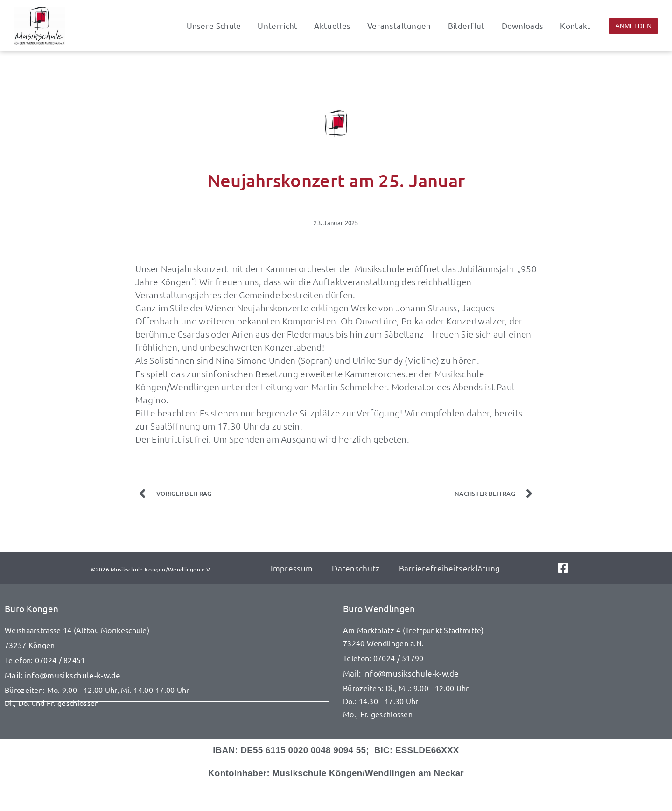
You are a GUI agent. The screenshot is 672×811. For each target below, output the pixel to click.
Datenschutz (355, 568)
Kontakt (575, 26)
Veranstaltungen (399, 26)
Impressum (292, 568)
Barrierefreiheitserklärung (449, 568)
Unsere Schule (214, 26)
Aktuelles (332, 26)
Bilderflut (466, 26)
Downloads (523, 26)
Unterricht (277, 26)
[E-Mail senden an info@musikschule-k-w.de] (167, 676)
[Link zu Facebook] (569, 568)
